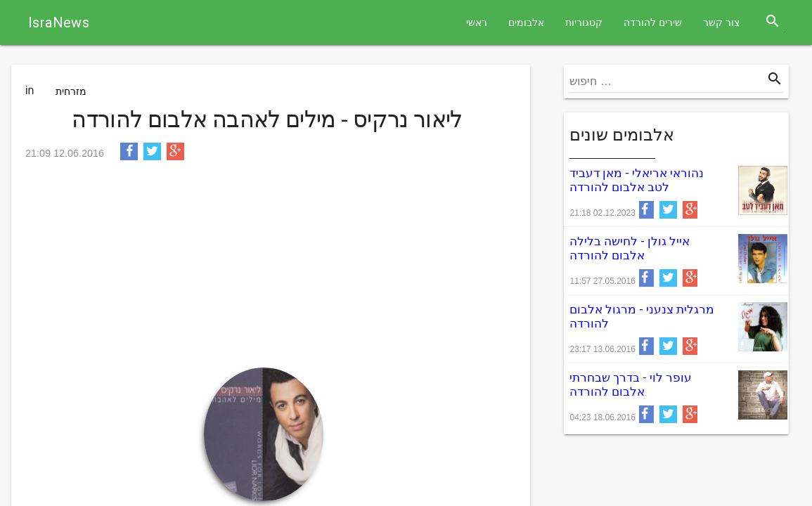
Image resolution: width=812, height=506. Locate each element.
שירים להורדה (653, 22)
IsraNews (59, 22)
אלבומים (526, 22)
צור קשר (721, 22)
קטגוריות (584, 22)
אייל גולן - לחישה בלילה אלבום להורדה (630, 248)
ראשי (477, 22)
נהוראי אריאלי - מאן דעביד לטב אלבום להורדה (637, 180)
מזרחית (71, 91)
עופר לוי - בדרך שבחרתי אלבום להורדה (631, 384)
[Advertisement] (267, 269)
